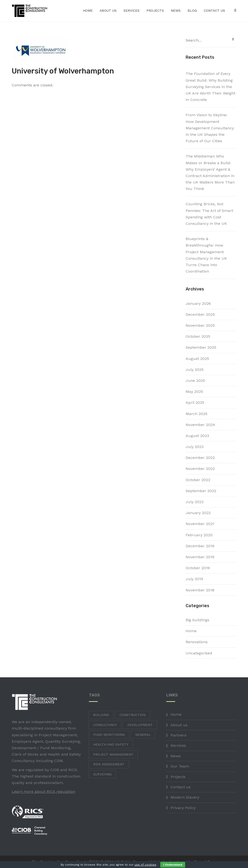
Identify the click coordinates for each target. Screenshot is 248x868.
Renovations (197, 642)
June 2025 (195, 381)
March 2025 (197, 414)
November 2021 (200, 524)
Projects (155, 11)
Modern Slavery (185, 797)
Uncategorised (199, 653)
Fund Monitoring (109, 735)
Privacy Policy (183, 808)
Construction (132, 715)
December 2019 (200, 546)
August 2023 (197, 436)
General (143, 735)
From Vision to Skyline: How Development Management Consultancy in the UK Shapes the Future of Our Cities (210, 128)
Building (101, 715)
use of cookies (145, 865)
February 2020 (199, 535)
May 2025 (194, 392)
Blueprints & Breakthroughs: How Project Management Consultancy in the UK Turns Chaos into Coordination (206, 255)
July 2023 (195, 447)
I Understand (173, 865)
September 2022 (201, 491)
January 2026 (198, 303)
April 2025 (195, 402)
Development (140, 725)
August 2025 (197, 359)
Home (88, 11)
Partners (178, 735)
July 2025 (195, 370)
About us (108, 11)
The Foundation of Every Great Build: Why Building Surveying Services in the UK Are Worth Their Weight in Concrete (210, 87)
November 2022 (200, 469)
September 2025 (201, 347)
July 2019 (194, 579)
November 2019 (200, 557)
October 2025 (198, 336)
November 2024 (200, 425)
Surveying (102, 774)
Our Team (180, 766)
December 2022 (200, 458)
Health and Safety (111, 744)
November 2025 (200, 325)
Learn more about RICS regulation (43, 792)
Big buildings (197, 620)
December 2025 (200, 314)
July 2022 (195, 502)
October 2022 (198, 480)
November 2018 (200, 590)
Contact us (214, 11)
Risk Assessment (109, 764)
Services (132, 11)
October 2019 (198, 568)
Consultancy (105, 725)
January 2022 (198, 513)
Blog (192, 11)
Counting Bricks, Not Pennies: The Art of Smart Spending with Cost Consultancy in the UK (209, 214)
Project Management (113, 754)
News (176, 11)
